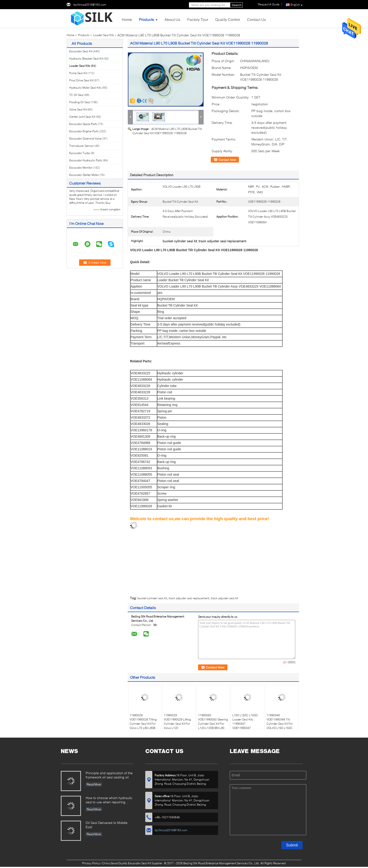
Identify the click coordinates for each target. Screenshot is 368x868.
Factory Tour (198, 19)
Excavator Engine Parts (84, 131)
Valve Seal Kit (78, 109)
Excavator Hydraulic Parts (86, 160)
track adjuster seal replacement (189, 598)
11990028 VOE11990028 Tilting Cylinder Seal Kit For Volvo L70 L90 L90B (143, 722)
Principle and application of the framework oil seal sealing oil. (109, 775)
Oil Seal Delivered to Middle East (107, 825)
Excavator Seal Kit (81, 51)
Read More (94, 784)
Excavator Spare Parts (83, 124)
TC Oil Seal (76, 95)
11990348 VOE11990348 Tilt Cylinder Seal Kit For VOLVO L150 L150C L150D (280, 724)
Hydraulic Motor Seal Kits (85, 88)
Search (237, 5)
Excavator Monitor (81, 168)
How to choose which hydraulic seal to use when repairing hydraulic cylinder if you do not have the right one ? (109, 800)
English (297, 5)
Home (127, 19)
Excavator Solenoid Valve (85, 138)
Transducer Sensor (81, 146)
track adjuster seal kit (224, 598)
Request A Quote (269, 4)
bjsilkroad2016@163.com (90, 5)
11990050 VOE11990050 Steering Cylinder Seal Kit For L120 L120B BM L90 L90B (213, 724)
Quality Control (228, 19)
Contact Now (227, 160)
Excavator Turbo (80, 153)
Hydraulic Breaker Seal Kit (86, 59)
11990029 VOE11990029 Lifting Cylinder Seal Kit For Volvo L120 (177, 722)
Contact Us (257, 19)
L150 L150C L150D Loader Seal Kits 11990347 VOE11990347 (245, 722)
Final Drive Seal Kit (81, 80)
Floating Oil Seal (80, 102)
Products (146, 19)
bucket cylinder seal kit (152, 598)
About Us (172, 19)
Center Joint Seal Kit (82, 117)
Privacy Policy (91, 863)
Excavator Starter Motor (84, 175)
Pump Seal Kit (78, 73)
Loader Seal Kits (104, 35)
